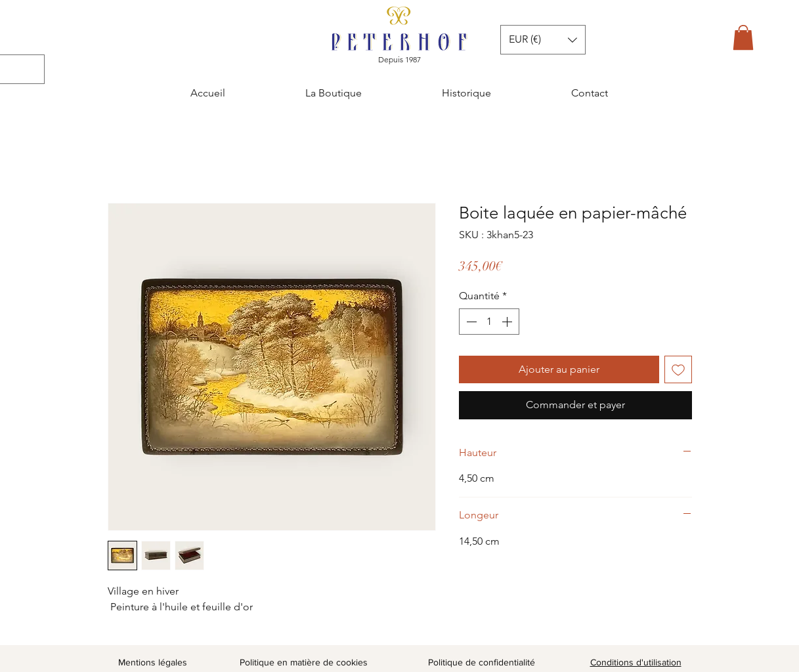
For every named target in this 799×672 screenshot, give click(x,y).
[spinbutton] (489, 322)
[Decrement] (470, 322)
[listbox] (543, 40)
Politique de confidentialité (482, 662)
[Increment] (508, 322)
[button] (743, 37)
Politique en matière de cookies (305, 662)
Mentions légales (153, 662)
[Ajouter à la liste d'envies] (678, 369)
